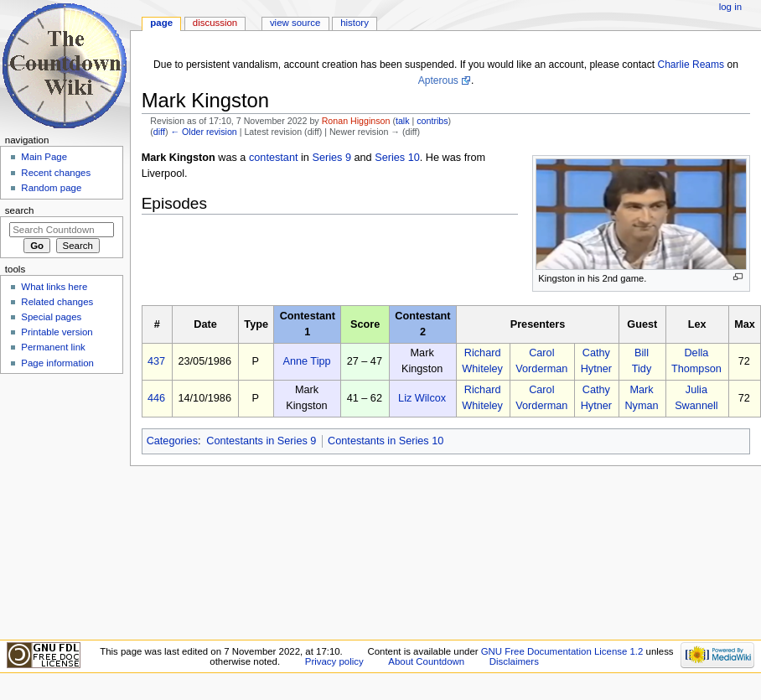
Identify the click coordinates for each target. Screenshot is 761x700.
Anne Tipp (306, 361)
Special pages (51, 317)
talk (403, 121)
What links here (54, 287)
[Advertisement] (61, 506)
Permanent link (53, 347)
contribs (432, 121)
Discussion (215, 23)
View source (295, 23)
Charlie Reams (691, 65)
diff (159, 132)
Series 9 (331, 158)
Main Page (44, 157)
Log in (730, 7)
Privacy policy (334, 661)
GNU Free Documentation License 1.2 (562, 651)
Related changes (57, 302)
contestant (274, 158)
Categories (172, 441)
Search (20, 210)
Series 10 (397, 158)
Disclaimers (514, 661)
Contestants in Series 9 (261, 441)
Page (161, 23)
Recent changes (56, 173)
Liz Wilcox (422, 398)
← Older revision (203, 132)
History (355, 23)
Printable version (57, 332)
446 (156, 398)
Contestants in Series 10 (386, 441)
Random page (51, 188)
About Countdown (426, 661)
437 (156, 361)
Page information (57, 363)
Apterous (438, 80)
